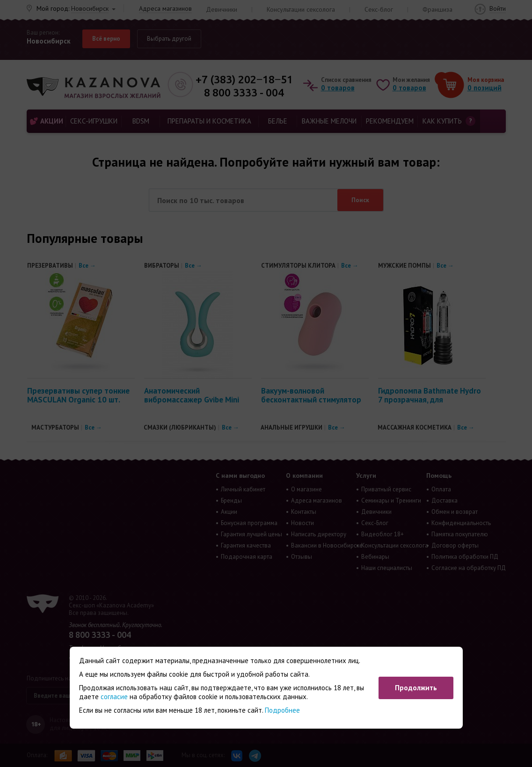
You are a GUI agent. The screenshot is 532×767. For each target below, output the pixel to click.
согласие (114, 697)
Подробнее (282, 710)
